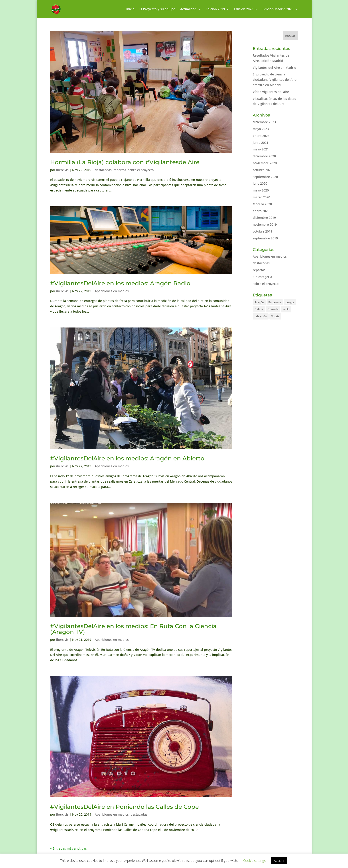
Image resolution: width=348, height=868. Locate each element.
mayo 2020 (261, 190)
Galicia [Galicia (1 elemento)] (259, 309)
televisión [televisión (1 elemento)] (261, 316)
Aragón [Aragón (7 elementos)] (259, 302)
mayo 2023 (261, 129)
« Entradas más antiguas (68, 848)
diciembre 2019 (264, 218)
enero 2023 (261, 136)
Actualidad (188, 9)
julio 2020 (260, 183)
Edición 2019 (215, 9)
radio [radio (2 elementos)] (286, 309)
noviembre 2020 (265, 163)
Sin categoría (262, 277)
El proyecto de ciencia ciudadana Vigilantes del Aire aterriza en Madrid (275, 80)
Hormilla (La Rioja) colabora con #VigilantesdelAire (125, 162)
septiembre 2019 (265, 238)
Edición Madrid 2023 (278, 9)
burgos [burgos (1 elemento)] (290, 302)
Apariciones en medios (112, 291)
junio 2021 (261, 143)
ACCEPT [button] (279, 861)
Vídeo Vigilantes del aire (271, 92)
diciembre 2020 (264, 156)
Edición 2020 (244, 9)
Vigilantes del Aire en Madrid (275, 68)
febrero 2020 (262, 204)
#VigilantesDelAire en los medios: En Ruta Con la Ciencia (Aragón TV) (133, 629)
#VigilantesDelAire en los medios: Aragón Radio (120, 283)
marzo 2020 (261, 197)
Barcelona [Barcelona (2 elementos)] (275, 302)
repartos (120, 170)
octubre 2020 (263, 170)
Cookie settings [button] (254, 860)
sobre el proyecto (141, 170)
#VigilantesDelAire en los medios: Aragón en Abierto (127, 458)
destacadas (103, 170)
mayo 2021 (261, 149)
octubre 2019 (263, 231)
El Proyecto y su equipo (157, 9)
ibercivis (62, 170)
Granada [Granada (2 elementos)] (273, 309)
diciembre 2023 (264, 122)
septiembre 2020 (265, 177)
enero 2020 (261, 211)
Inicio (130, 9)
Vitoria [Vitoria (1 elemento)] (275, 316)
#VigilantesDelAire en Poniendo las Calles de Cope (125, 807)
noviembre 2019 (265, 224)
